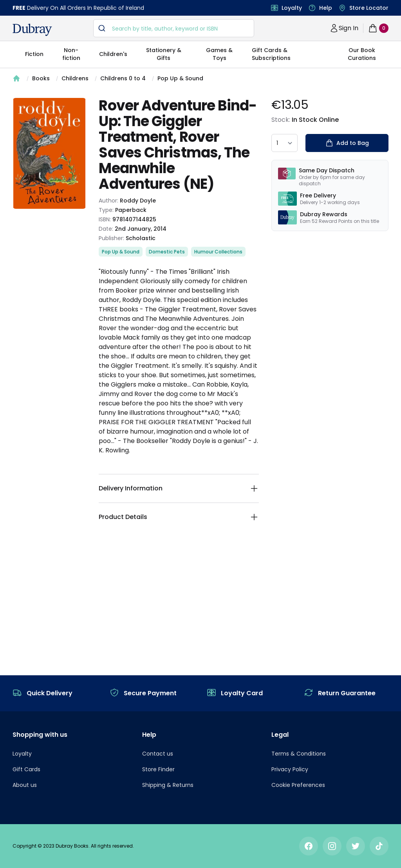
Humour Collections (218, 252)
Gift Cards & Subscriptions (271, 54)
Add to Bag (347, 143)
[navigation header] (32, 30)
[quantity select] (284, 143)
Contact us (158, 754)
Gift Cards (26, 769)
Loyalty (292, 8)
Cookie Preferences (298, 785)
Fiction (34, 54)
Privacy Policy (290, 769)
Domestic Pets (167, 252)
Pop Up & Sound (180, 78)
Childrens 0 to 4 (123, 78)
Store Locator (369, 8)
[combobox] (174, 28)
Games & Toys (219, 54)
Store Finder (158, 769)
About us (25, 785)
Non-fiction (71, 54)
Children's (113, 54)
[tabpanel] (49, 153)
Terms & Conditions (299, 754)
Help (326, 8)
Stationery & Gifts (164, 54)
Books (41, 78)
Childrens (75, 78)
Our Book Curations (362, 54)
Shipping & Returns (168, 785)
